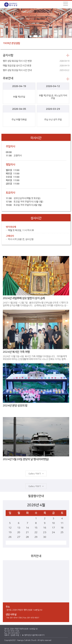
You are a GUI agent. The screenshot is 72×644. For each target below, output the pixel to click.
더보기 (38, 474)
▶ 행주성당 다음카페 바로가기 (33, 635)
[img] (66, 4)
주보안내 (8, 78)
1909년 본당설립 (11, 43)
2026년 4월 (36, 505)
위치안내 (36, 556)
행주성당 (13, 5)
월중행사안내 (36, 496)
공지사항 (8, 55)
